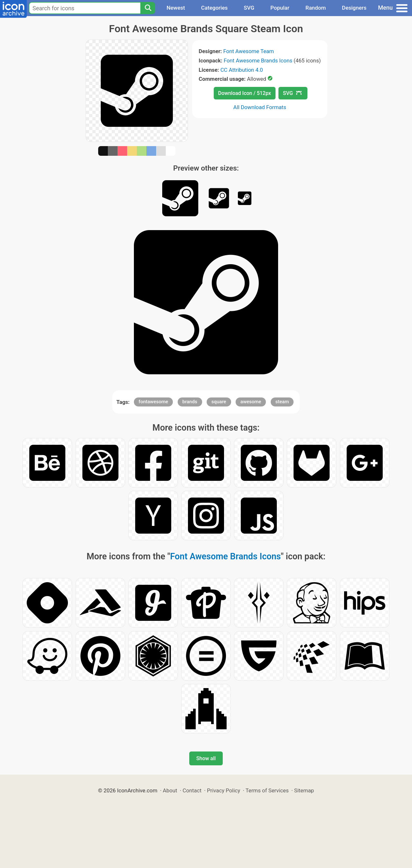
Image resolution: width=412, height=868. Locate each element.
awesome (251, 402)
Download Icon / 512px (245, 93)
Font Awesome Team (249, 51)
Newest (176, 8)
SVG (249, 8)
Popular (280, 8)
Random (316, 8)
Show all (206, 758)
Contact (192, 790)
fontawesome (154, 402)
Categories (215, 8)
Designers (354, 8)
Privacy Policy (224, 790)
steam (282, 402)
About (170, 790)
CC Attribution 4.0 (242, 70)
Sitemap (304, 790)
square (219, 402)
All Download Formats (260, 107)
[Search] (148, 8)
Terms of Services (267, 790)
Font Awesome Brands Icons (258, 61)
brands (190, 402)
